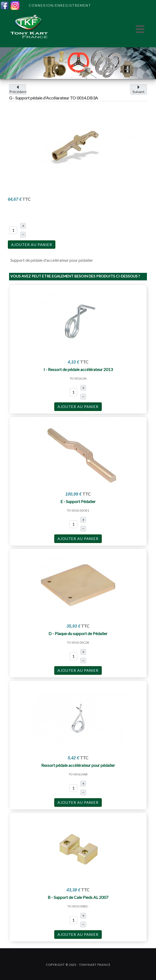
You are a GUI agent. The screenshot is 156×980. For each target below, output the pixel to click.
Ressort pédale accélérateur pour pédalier (78, 765)
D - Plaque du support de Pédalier (78, 633)
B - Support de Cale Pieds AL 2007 (78, 897)
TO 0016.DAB (78, 774)
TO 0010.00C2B (78, 642)
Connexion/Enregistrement (60, 5)
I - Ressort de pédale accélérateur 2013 (78, 369)
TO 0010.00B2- (78, 906)
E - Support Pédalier (78, 501)
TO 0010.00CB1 (78, 510)
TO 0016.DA (78, 378)
